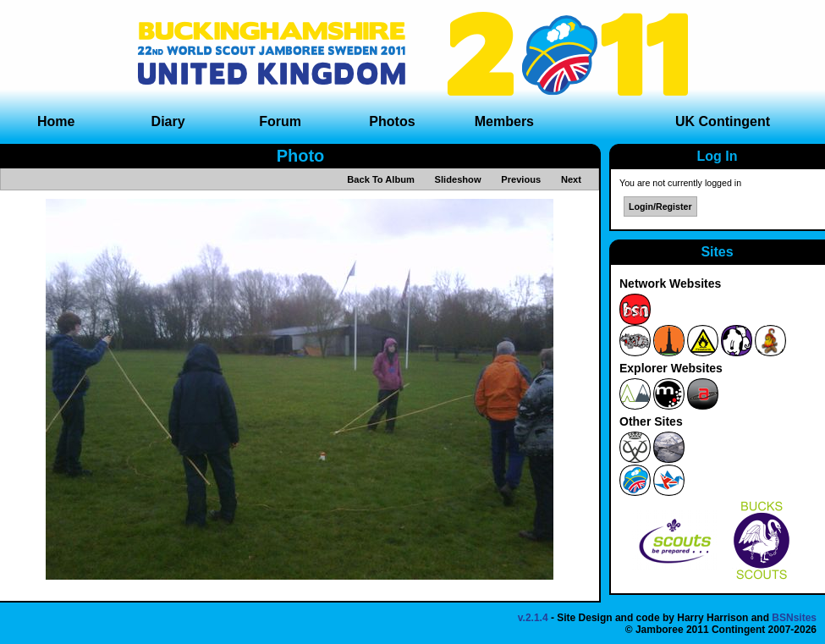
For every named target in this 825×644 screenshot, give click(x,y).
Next (571, 179)
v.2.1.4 (533, 618)
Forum (280, 121)
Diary (168, 121)
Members (504, 121)
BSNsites (794, 618)
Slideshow (458, 179)
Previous (521, 179)
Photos (392, 121)
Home (56, 121)
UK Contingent (723, 121)
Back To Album (381, 179)
